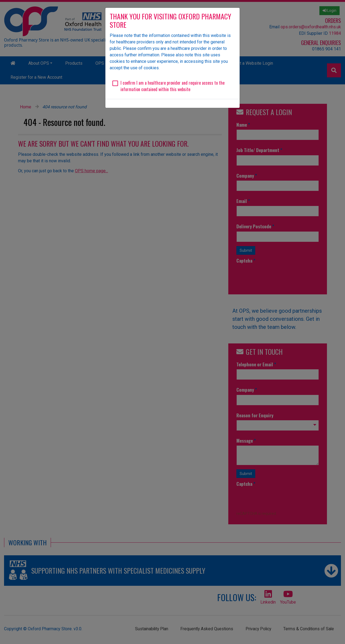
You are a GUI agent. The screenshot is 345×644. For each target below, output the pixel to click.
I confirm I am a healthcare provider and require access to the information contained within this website (172, 86)
